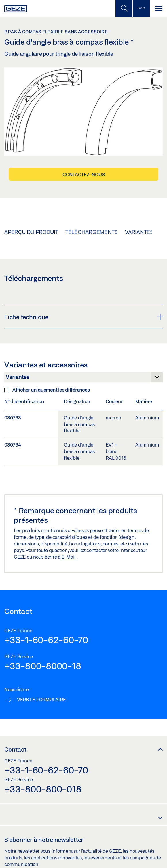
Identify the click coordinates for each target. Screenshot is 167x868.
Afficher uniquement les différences (47, 390)
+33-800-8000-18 (43, 666)
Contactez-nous (84, 174)
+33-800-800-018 (43, 789)
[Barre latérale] (141, 8)
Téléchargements (92, 232)
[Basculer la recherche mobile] (124, 8)
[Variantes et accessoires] (83, 379)
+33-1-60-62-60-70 (46, 640)
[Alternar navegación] (158, 8)
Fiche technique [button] (83, 317)
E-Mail (69, 557)
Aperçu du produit (31, 232)
